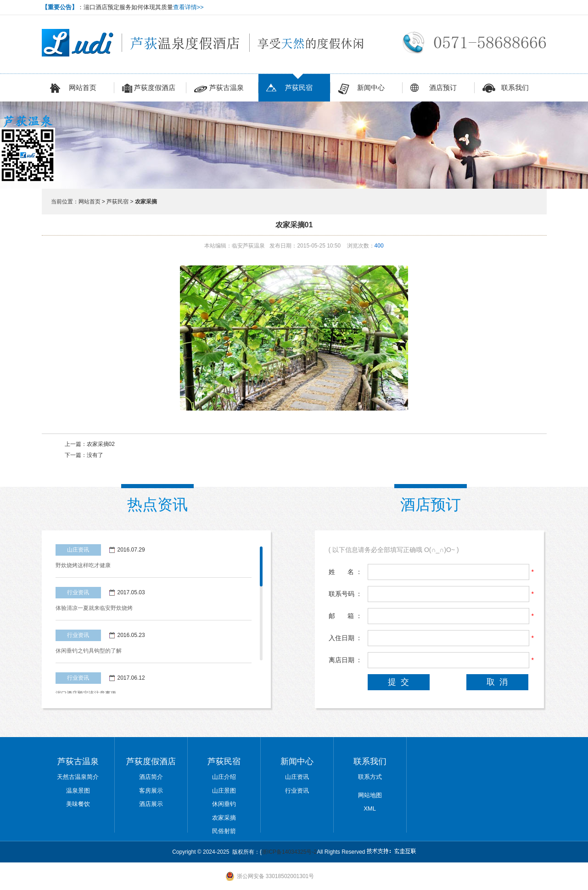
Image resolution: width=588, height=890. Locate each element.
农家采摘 (224, 818)
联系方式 (370, 777)
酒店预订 (434, 89)
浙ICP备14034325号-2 (289, 852)
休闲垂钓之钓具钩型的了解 (89, 651)
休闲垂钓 (224, 804)
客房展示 (151, 791)
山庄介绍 (224, 777)
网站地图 (370, 795)
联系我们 (506, 89)
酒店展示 (151, 804)
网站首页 (73, 89)
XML (370, 808)
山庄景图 (224, 791)
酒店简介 (151, 777)
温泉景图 (78, 791)
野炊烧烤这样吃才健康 (83, 565)
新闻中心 (361, 89)
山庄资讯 (297, 777)
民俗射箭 (224, 831)
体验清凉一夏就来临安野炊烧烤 (94, 608)
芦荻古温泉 (219, 89)
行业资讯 (297, 791)
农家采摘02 (101, 444)
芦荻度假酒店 (149, 89)
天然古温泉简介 (78, 777)
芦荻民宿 (289, 89)
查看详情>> (188, 7)
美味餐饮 (78, 804)
